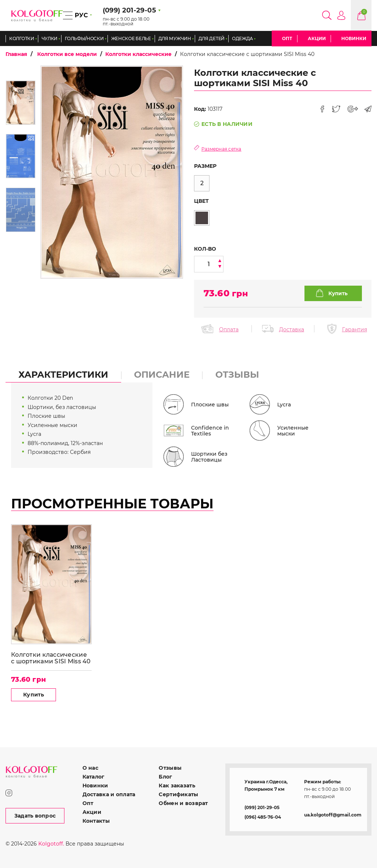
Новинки (354, 38)
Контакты (96, 821)
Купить (34, 695)
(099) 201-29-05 (262, 807)
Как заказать (177, 786)
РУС (81, 15)
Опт (287, 38)
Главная (16, 54)
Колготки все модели (67, 54)
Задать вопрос (35, 816)
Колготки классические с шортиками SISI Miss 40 (51, 658)
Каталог (94, 777)
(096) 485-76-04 (263, 817)
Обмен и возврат (183, 803)
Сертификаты (178, 794)
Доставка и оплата (109, 794)
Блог (165, 777)
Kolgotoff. (51, 844)
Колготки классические (138, 54)
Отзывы (170, 768)
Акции (317, 38)
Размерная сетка (221, 149)
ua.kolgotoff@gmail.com (333, 815)
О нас (90, 768)
